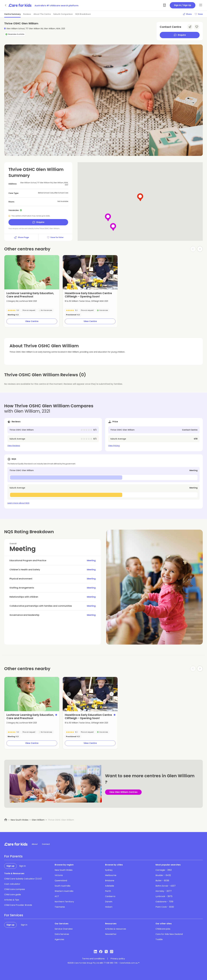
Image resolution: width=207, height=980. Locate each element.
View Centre (32, 321)
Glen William (38, 820)
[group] (32, 272)
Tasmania (60, 907)
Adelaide (110, 886)
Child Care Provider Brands (18, 905)
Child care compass (15, 889)
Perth (108, 891)
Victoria (59, 875)
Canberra (110, 896)
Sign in (23, 866)
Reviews (27, 14)
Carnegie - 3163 (164, 870)
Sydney (109, 870)
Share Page (21, 237)
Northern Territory (64, 902)
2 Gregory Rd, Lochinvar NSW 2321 (22, 301)
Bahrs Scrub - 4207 (166, 886)
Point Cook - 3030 (165, 907)
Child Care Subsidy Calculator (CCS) (23, 879)
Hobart (109, 907)
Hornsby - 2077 (164, 891)
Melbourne (111, 875)
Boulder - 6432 (163, 875)
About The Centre (42, 14)
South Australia (62, 886)
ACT (57, 896)
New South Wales (19, 820)
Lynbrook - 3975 (164, 896)
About (35, 844)
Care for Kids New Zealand (169, 934)
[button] (87, 286)
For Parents (13, 856)
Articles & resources (116, 929)
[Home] (6, 820)
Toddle (159, 939)
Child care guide (13, 894)
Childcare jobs (163, 929)
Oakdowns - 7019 (164, 902)
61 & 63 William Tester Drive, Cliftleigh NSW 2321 (86, 301)
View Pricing (114, 446)
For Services (14, 915)
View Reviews (14, 446)
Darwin (109, 902)
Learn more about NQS (18, 503)
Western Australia (64, 891)
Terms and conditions (93, 959)
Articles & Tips (12, 900)
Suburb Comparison (63, 14)
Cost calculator (12, 884)
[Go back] (6, 5)
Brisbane (110, 881)
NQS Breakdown (83, 14)
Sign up (10, 866)
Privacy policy (118, 959)
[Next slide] (112, 272)
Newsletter (111, 934)
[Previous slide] (69, 272)
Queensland (61, 881)
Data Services (62, 934)
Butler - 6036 (162, 881)
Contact (46, 844)
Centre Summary (12, 14)
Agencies (59, 939)
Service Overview (64, 929)
